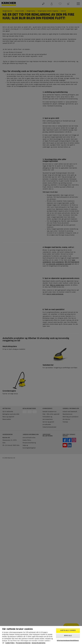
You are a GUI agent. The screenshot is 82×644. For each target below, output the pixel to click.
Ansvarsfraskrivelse (38, 643)
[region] (41, 635)
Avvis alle (68, 636)
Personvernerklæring (23, 643)
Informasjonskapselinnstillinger (68, 641)
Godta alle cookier (68, 631)
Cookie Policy (10, 643)
